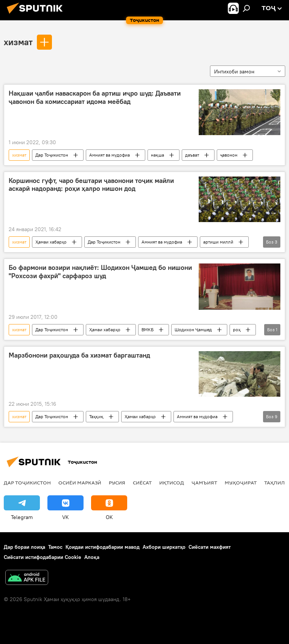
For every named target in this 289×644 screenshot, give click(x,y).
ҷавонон (229, 155)
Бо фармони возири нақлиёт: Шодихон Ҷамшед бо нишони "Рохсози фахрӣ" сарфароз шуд (100, 272)
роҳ (237, 330)
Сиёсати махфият (210, 547)
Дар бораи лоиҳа (24, 547)
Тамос (55, 547)
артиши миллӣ (218, 242)
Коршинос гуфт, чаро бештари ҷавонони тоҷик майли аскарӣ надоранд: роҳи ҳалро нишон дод (91, 185)
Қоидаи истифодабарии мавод (103, 547)
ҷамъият (204, 483)
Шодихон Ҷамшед (193, 330)
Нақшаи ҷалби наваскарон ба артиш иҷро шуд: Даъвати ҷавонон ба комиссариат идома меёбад (95, 97)
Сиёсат (142, 483)
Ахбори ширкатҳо (164, 547)
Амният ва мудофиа (110, 155)
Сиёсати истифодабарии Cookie (43, 557)
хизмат (18, 42)
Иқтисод (172, 483)
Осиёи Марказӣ (80, 483)
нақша (157, 155)
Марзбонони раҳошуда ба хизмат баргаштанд (79, 355)
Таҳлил (275, 483)
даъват (192, 155)
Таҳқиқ (96, 416)
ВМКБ (148, 330)
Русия (117, 483)
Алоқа (92, 557)
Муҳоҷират (241, 483)
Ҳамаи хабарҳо (51, 242)
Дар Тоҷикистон (52, 155)
